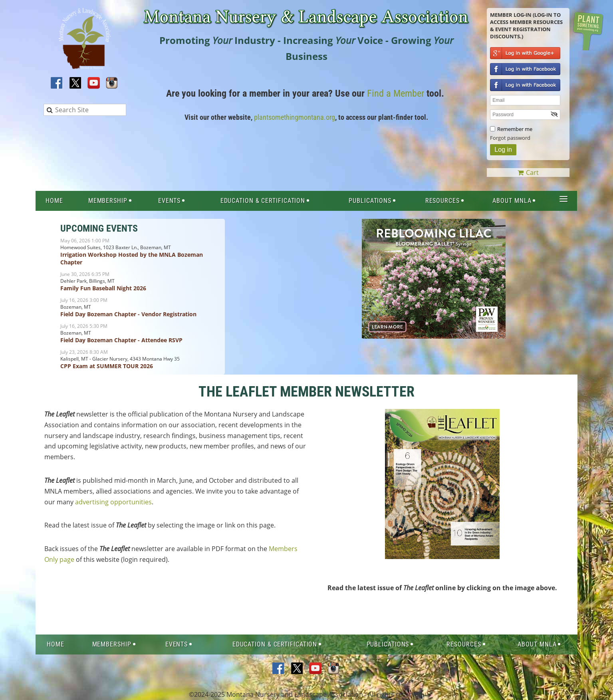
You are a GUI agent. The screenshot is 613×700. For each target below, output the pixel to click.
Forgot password (510, 138)
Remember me (515, 129)
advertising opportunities (113, 502)
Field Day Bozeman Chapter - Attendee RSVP (121, 340)
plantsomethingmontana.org (295, 117)
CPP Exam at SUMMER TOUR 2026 (107, 366)
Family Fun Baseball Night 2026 (103, 288)
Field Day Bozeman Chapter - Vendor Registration (128, 314)
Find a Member (396, 93)
